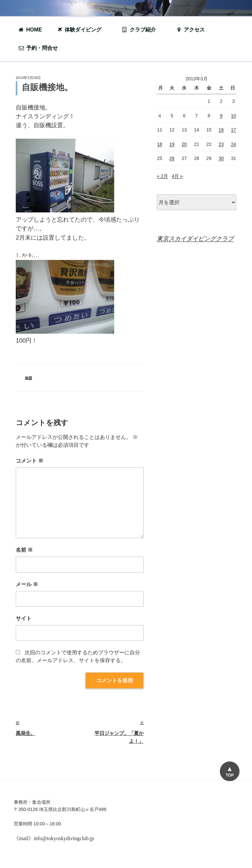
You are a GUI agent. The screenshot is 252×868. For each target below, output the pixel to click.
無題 (29, 378)
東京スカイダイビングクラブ (195, 239)
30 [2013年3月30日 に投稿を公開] (221, 158)
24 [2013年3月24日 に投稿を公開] (234, 144)
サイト (24, 618)
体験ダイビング (82, 30)
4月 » (177, 176)
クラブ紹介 (142, 30)
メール (27, 584)
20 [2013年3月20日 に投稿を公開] (184, 144)
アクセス (190, 30)
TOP (229, 775)
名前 (24, 550)
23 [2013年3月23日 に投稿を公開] (221, 144)
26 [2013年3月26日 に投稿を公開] (172, 158)
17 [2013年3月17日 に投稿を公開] (234, 130)
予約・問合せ (41, 48)
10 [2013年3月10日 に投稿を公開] (234, 116)
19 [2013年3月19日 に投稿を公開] (172, 144)
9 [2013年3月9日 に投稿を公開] (221, 116)
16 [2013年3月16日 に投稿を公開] (221, 130)
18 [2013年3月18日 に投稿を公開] (160, 144)
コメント (30, 461)
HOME (30, 30)
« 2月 (162, 176)
